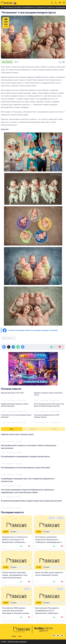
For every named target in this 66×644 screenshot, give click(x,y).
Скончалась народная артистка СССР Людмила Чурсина (47, 416)
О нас (14, 636)
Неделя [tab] (33, 429)
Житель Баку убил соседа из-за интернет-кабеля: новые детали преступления (29, 447)
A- (60, 62)
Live (20, 636)
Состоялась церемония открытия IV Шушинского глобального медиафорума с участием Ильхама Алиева (28, 491)
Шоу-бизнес (7, 62)
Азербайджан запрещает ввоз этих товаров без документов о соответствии (28, 480)
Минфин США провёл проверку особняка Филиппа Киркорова (15, 405)
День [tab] (12, 429)
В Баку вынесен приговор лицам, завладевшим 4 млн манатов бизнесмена (15, 575)
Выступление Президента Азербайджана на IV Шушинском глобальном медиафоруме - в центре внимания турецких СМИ (47, 613)
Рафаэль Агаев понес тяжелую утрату (17, 434)
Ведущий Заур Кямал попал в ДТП (12, 393)
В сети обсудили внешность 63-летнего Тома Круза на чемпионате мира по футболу (49, 405)
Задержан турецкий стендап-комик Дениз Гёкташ (48, 394)
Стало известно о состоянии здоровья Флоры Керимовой (16, 416)
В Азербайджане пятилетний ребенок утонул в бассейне (26, 468)
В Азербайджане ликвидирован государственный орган (25, 456)
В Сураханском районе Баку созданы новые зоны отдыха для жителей (31, 501)
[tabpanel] (33, 471)
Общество (11, 441)
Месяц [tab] (54, 429)
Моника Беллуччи (8, 338)
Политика (10, 497)
